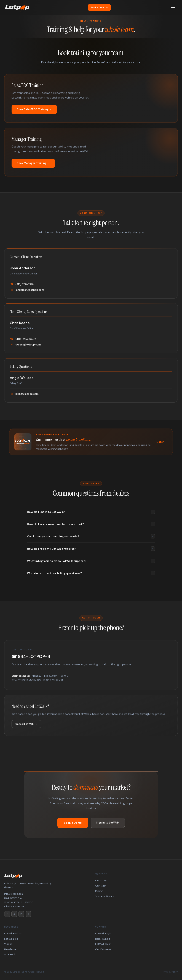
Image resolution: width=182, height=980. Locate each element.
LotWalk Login (103, 933)
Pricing (99, 891)
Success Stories (105, 896)
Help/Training (103, 939)
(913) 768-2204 (22, 290)
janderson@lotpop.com (27, 295)
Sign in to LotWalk (108, 823)
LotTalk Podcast (14, 933)
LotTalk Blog (11, 939)
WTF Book (10, 954)
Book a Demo (73, 823)
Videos (8, 944)
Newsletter (10, 949)
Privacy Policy (171, 972)
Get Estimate (103, 949)
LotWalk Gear (103, 944)
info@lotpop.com (14, 894)
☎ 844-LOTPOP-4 (31, 662)
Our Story (101, 881)
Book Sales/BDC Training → (34, 109)
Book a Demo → (99, 7)
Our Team (101, 886)
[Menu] (173, 7)
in (21, 914)
